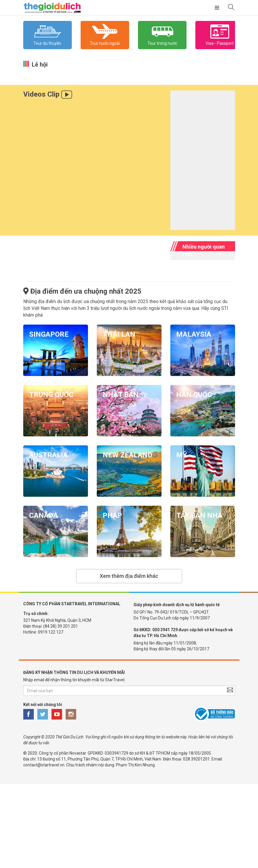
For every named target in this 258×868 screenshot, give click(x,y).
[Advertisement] (129, 825)
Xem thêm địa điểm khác (129, 576)
